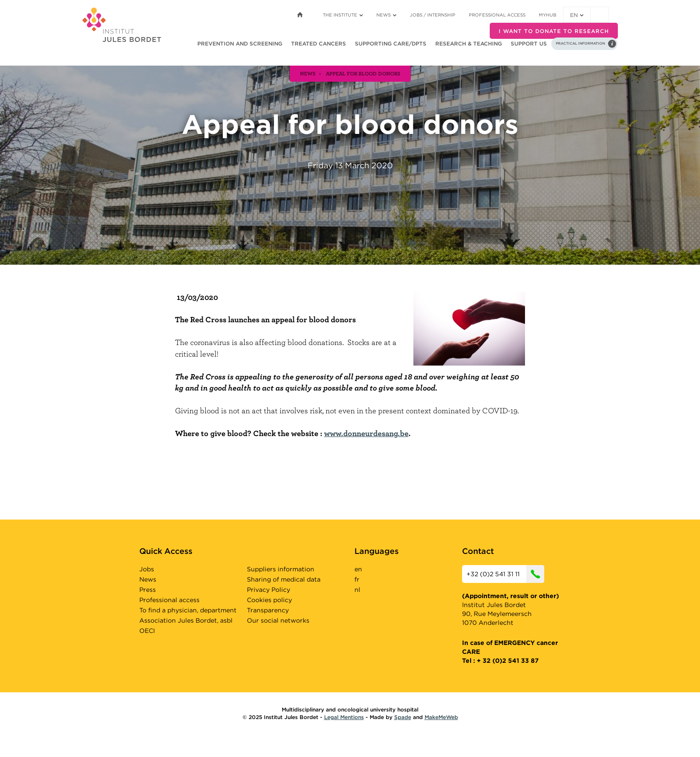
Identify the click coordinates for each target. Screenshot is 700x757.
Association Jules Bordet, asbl (186, 620)
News (386, 15)
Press (148, 590)
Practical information (580, 43)
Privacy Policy (269, 590)
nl (357, 590)
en (577, 15)
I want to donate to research (554, 31)
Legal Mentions (344, 717)
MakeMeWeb (441, 717)
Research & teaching (469, 44)
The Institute (343, 15)
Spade (403, 717)
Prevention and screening (240, 44)
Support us (529, 44)
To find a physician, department (188, 610)
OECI (147, 631)
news (308, 73)
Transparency (268, 610)
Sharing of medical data (284, 579)
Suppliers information (281, 569)
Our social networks (278, 620)
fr (357, 579)
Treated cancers (319, 44)
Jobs (147, 569)
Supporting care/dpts (391, 44)
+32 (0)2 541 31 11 (505, 574)
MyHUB (548, 15)
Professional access (497, 15)
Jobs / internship (433, 15)
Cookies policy (269, 600)
